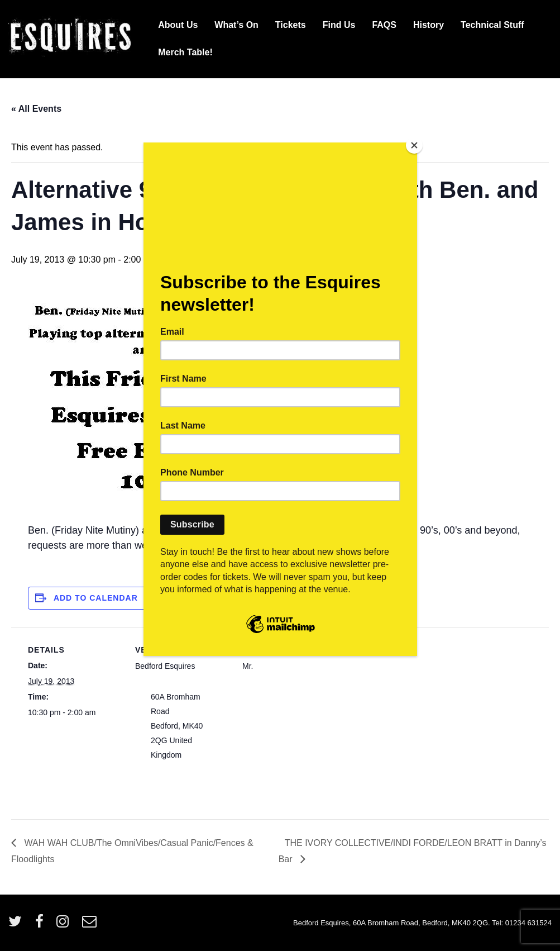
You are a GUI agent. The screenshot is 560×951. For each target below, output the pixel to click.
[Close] (414, 145)
